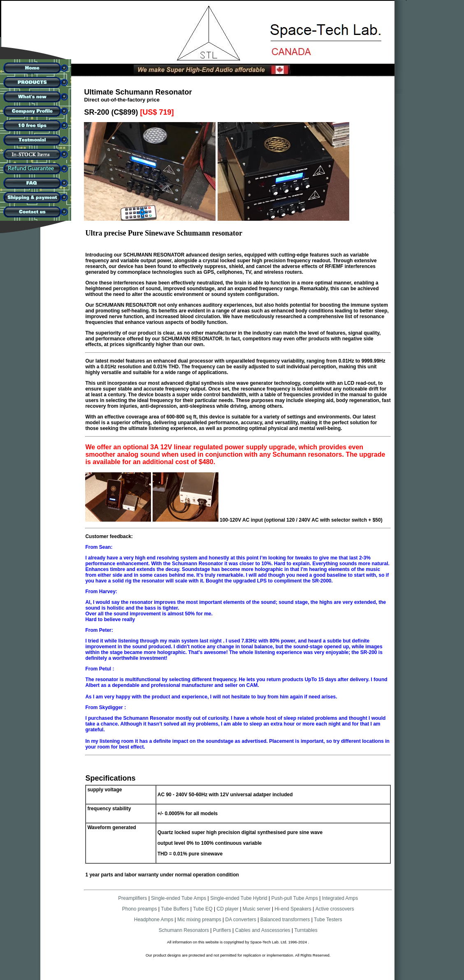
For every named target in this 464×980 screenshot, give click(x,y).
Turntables (306, 930)
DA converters (240, 920)
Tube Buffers (175, 909)
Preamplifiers (132, 898)
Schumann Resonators (184, 930)
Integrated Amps (340, 898)
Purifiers (222, 930)
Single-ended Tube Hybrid (239, 898)
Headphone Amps (154, 920)
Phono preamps (140, 909)
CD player (228, 909)
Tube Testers (327, 920)
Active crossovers (335, 909)
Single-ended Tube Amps (179, 898)
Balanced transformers (285, 920)
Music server (257, 909)
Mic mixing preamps (199, 920)
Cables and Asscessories (263, 930)
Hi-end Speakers (293, 909)
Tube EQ (203, 909)
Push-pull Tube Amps (295, 898)
